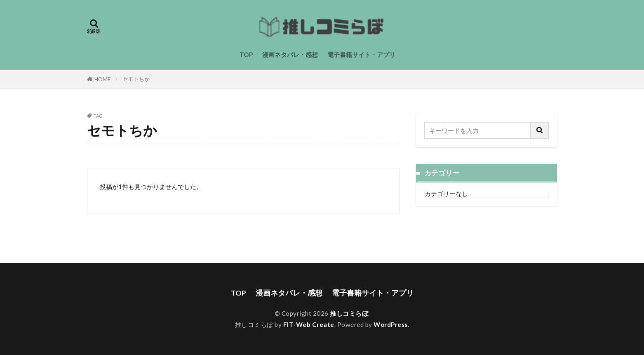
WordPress (391, 324)
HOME (102, 79)
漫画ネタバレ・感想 (290, 54)
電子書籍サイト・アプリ (361, 54)
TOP (246, 54)
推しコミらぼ (349, 313)
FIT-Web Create (309, 324)
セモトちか (136, 79)
